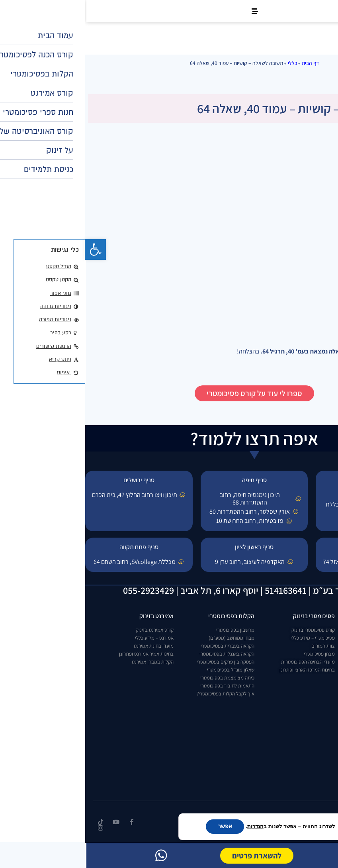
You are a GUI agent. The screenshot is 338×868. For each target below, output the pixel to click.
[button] (10, 249)
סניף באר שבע (284, 547)
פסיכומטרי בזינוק (229, 616)
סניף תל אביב (284, 480)
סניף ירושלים (54, 480)
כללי (207, 63)
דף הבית (225, 63)
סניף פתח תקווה (54, 547)
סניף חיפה (169, 480)
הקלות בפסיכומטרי (146, 616)
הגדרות (170, 827)
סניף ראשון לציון (169, 547)
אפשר (140, 826)
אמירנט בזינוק (71, 616)
